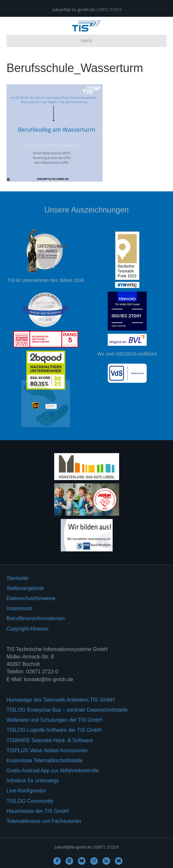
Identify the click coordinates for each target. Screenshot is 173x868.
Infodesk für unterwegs (33, 781)
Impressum (19, 608)
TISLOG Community (30, 801)
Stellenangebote (25, 588)
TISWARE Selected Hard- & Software (50, 740)
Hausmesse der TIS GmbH (38, 811)
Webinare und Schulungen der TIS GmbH (55, 720)
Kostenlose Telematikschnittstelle (45, 760)
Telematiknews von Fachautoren (44, 821)
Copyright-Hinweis (28, 629)
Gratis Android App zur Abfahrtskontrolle (53, 771)
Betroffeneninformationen (36, 618)
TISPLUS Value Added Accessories (47, 750)
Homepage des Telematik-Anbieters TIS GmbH (61, 700)
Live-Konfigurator (26, 791)
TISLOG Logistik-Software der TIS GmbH (54, 730)
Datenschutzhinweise (31, 598)
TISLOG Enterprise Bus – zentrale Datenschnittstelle (67, 710)
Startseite (18, 578)
